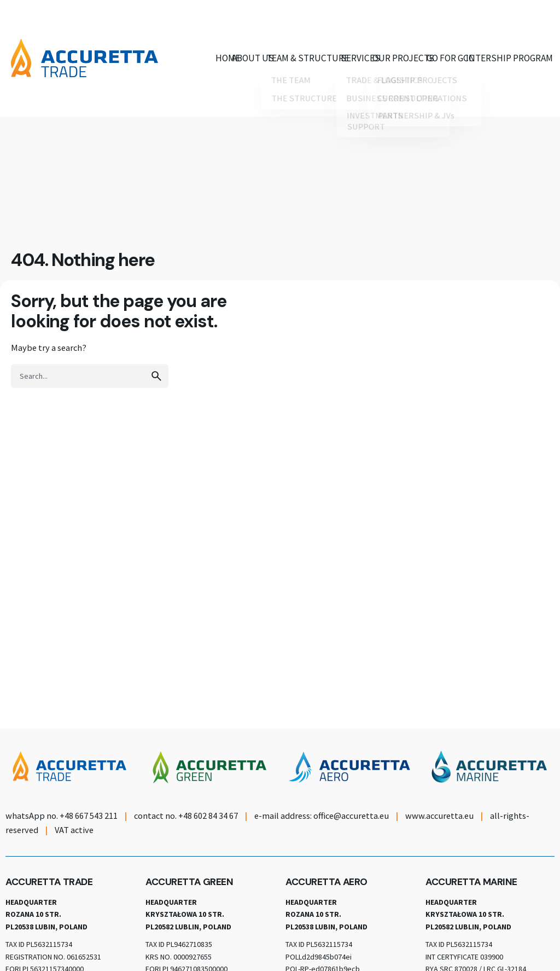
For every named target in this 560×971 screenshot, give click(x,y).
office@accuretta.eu (351, 816)
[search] (156, 376)
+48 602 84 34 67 (208, 816)
